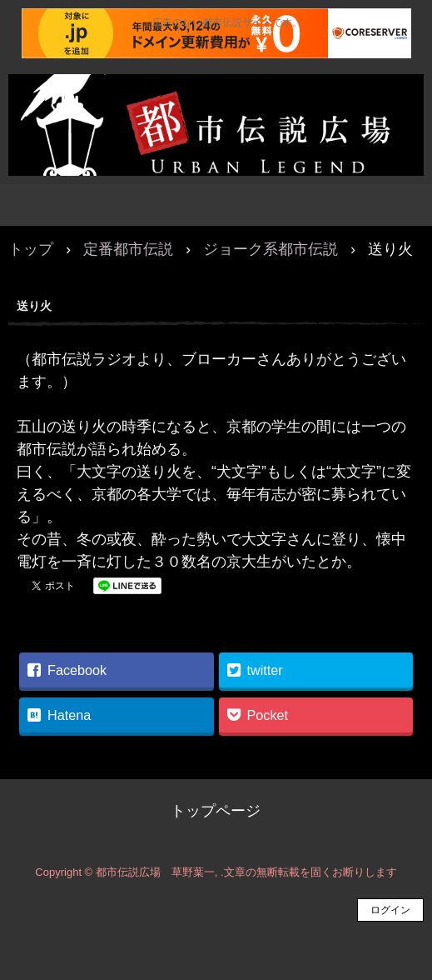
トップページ (216, 811)
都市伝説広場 (216, 92)
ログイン (390, 910)
